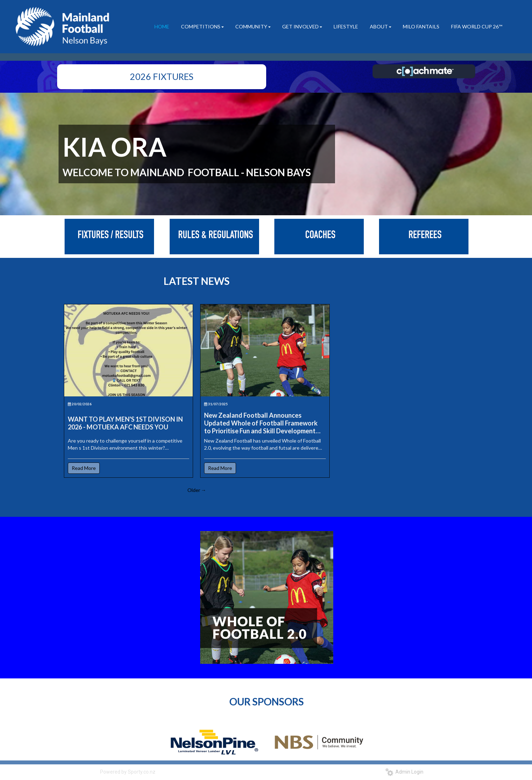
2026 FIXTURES (162, 76)
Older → (197, 490)
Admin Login (404, 772)
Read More (84, 468)
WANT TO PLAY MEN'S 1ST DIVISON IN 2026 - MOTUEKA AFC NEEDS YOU (125, 423)
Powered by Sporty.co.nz (128, 772)
